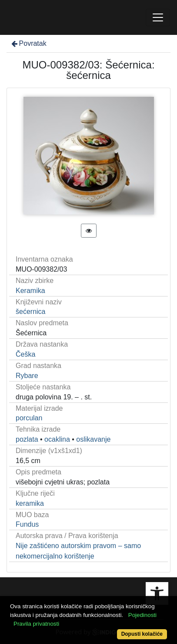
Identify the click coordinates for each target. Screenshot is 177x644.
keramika (30, 503)
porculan (29, 418)
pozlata (27, 439)
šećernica (30, 312)
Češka (25, 354)
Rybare (27, 376)
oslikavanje (93, 439)
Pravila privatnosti (36, 624)
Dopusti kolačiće (142, 634)
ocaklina (57, 439)
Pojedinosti (142, 615)
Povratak (28, 43)
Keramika (30, 291)
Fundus (27, 524)
